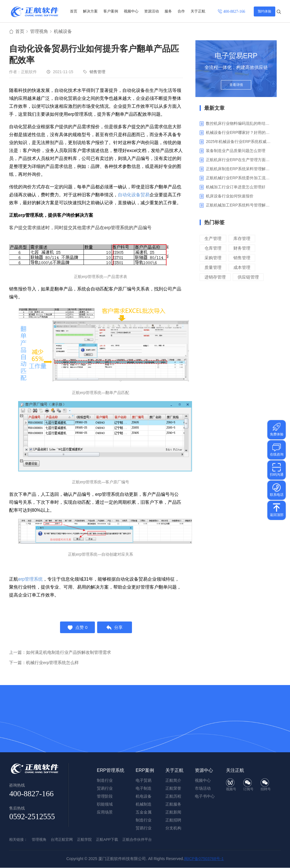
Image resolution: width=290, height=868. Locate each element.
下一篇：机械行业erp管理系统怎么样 (44, 664)
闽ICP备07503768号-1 (204, 859)
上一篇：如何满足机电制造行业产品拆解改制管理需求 (60, 653)
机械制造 (144, 804)
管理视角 (39, 32)
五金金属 (144, 812)
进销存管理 (215, 277)
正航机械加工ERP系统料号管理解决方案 (239, 205)
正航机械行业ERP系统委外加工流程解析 (239, 178)
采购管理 (213, 258)
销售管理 (97, 72)
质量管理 (213, 268)
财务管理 (242, 248)
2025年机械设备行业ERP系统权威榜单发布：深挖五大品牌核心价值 (239, 142)
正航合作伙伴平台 (137, 840)
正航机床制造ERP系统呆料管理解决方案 (239, 169)
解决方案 (90, 11)
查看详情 (236, 86)
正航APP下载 (107, 840)
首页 (74, 11)
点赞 (77, 628)
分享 (115, 628)
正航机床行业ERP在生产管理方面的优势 (239, 160)
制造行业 (144, 820)
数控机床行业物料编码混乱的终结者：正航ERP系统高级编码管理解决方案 (239, 124)
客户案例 (111, 11)
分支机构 (173, 828)
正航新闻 (173, 812)
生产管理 (213, 239)
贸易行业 (144, 828)
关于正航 (198, 11)
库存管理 (242, 239)
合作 (181, 11)
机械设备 (63, 32)
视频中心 (131, 11)
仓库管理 (213, 248)
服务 (168, 11)
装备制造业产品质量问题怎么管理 (236, 151)
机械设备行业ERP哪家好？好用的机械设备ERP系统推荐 (239, 133)
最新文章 (214, 108)
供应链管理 (248, 277)
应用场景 (105, 812)
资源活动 (152, 11)
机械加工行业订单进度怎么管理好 (236, 187)
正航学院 (84, 840)
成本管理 (242, 268)
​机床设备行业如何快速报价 (230, 196)
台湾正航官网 (62, 840)
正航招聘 (173, 820)
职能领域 (105, 804)
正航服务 (173, 804)
